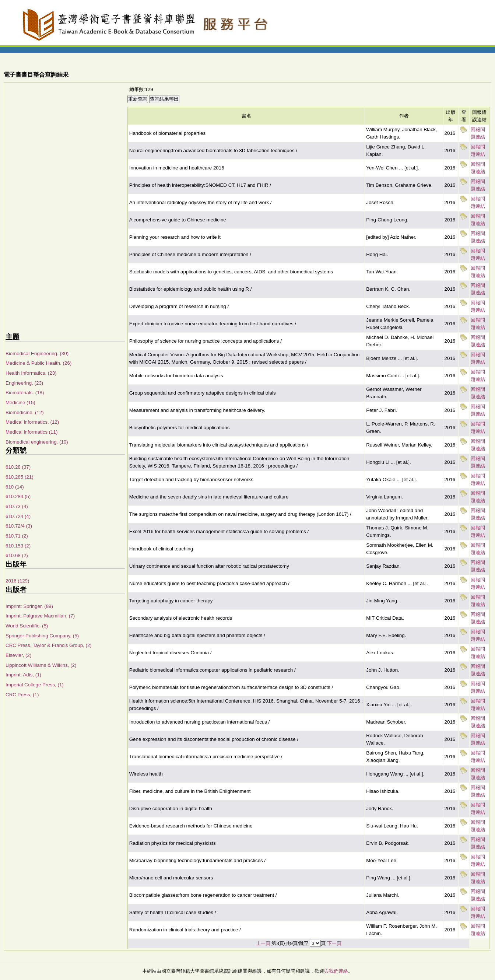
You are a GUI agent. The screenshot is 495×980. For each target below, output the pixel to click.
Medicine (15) (20, 402)
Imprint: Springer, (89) (29, 606)
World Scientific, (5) (27, 626)
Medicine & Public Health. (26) (38, 363)
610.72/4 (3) (19, 526)
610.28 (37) (18, 467)
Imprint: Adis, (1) (23, 675)
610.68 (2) (17, 555)
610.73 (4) (17, 506)
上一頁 (263, 943)
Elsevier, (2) (18, 655)
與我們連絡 (336, 971)
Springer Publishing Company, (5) (42, 636)
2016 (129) (17, 581)
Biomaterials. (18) (25, 393)
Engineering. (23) (24, 383)
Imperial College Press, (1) (35, 685)
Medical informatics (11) (31, 432)
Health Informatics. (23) (31, 373)
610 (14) (15, 487)
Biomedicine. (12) (25, 412)
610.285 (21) (20, 477)
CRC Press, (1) (22, 695)
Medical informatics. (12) (32, 422)
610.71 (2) (17, 536)
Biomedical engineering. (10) (37, 442)
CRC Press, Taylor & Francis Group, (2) (49, 645)
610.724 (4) (18, 516)
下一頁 (334, 943)
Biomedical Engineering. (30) (37, 353)
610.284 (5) (18, 496)
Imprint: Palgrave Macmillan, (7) (40, 616)
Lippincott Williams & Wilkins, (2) (41, 665)
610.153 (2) (18, 546)
